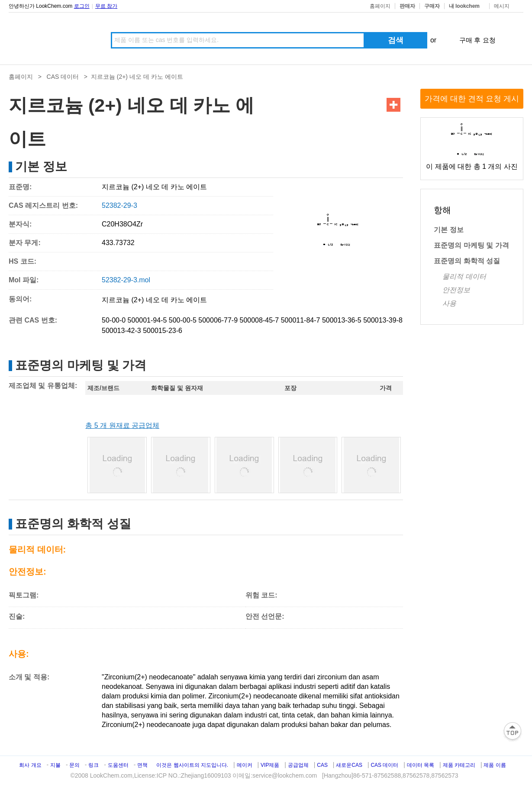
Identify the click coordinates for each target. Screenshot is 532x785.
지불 (55, 765)
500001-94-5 (147, 320)
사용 (449, 303)
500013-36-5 (342, 320)
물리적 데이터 (464, 276)
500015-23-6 (163, 331)
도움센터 (118, 765)
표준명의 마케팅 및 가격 (471, 245)
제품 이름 (495, 765)
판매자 (407, 6)
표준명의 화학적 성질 (467, 261)
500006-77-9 (218, 320)
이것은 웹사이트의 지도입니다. (192, 765)
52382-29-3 (119, 205)
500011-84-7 (301, 320)
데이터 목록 (421, 765)
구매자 (432, 6)
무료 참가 (106, 6)
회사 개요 (30, 765)
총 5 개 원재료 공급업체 (122, 425)
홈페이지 (380, 6)
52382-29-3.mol (126, 280)
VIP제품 (270, 765)
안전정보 (456, 290)
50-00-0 (114, 320)
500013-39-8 (383, 320)
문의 (75, 765)
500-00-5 (183, 320)
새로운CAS (349, 765)
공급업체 (298, 765)
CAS (322, 765)
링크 (94, 765)
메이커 (245, 765)
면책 (142, 765)
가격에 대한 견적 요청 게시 (472, 99)
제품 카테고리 (459, 765)
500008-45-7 (260, 320)
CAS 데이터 (63, 77)
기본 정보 (448, 230)
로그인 (82, 6)
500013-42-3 (121, 331)
